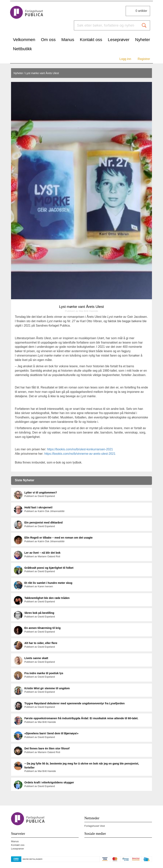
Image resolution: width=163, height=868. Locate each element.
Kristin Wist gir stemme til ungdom (47, 688)
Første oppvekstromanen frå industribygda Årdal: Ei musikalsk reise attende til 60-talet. (81, 718)
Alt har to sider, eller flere (41, 643)
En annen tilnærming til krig (42, 628)
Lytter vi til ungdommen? (41, 493)
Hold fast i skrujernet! (38, 507)
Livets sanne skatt (36, 658)
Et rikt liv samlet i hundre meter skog (48, 583)
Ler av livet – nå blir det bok (42, 553)
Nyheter (18, 73)
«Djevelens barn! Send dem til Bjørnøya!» (51, 733)
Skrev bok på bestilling (39, 613)
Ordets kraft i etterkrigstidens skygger (49, 782)
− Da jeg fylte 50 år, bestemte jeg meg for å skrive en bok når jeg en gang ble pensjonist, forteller (82, 766)
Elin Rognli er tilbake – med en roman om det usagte (58, 538)
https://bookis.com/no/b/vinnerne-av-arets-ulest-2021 (80, 454)
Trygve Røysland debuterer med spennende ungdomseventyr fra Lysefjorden (74, 703)
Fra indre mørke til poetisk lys (44, 673)
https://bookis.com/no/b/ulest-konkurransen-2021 (80, 449)
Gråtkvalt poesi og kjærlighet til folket (49, 568)
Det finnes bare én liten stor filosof (47, 748)
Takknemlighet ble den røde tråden (47, 598)
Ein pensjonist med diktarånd (44, 523)
